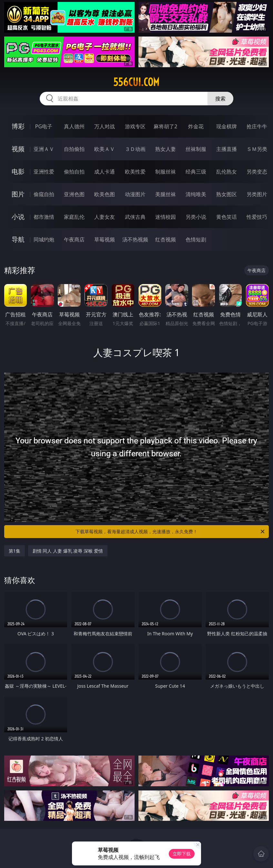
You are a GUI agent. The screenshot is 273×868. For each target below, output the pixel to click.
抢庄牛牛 (257, 126)
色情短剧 (196, 239)
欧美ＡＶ (105, 149)
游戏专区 (135, 126)
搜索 (220, 99)
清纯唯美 (196, 194)
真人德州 (74, 126)
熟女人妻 (166, 149)
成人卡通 (105, 172)
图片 (18, 194)
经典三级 (196, 172)
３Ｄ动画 (135, 149)
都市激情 (44, 217)
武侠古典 (135, 217)
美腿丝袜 (166, 194)
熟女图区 (227, 194)
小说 (18, 217)
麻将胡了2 (165, 126)
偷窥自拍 (44, 194)
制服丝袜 (166, 172)
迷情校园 (166, 217)
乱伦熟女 (227, 172)
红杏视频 (166, 239)
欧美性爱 (135, 172)
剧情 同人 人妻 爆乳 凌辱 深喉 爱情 (68, 551)
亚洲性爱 (44, 172)
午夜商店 (74, 239)
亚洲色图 (74, 194)
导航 (18, 239)
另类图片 (257, 194)
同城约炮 (44, 239)
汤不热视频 (135, 239)
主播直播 (227, 149)
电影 (18, 171)
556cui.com (136, 82)
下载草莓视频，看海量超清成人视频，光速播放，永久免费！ (171, 532)
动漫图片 (135, 194)
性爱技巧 (257, 217)
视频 (18, 149)
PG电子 (44, 126)
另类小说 (196, 217)
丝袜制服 (196, 149)
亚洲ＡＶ (44, 149)
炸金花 (196, 126)
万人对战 (105, 126)
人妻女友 (105, 217)
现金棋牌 (227, 126)
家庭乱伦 (74, 217)
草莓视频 (105, 239)
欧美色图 (105, 194)
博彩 (18, 126)
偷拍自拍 (74, 172)
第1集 (15, 551)
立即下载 (182, 854)
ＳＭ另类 (257, 149)
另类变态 (257, 172)
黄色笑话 (227, 217)
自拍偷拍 (74, 149)
